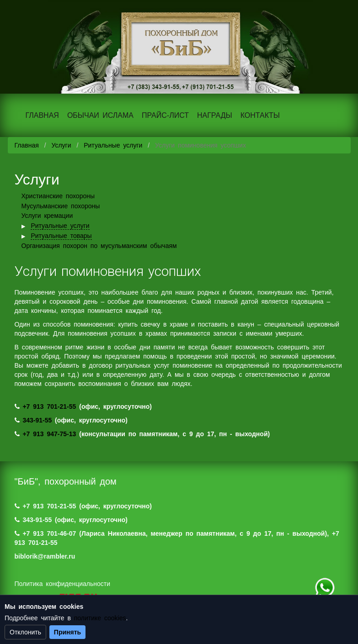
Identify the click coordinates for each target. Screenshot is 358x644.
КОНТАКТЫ (260, 115)
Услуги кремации (47, 216)
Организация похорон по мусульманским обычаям (99, 246)
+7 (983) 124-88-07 (325, 588)
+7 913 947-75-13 (49, 434)
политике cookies (100, 618)
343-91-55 (37, 420)
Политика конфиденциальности (63, 584)
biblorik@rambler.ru (45, 556)
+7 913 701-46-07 (49, 533)
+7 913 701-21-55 (49, 406)
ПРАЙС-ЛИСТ (165, 115)
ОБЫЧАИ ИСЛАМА (100, 115)
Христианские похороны (58, 196)
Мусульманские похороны (61, 206)
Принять (67, 632)
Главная (27, 145)
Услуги (61, 145)
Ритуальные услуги (113, 145)
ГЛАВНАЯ (42, 115)
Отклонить (25, 632)
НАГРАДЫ (215, 115)
